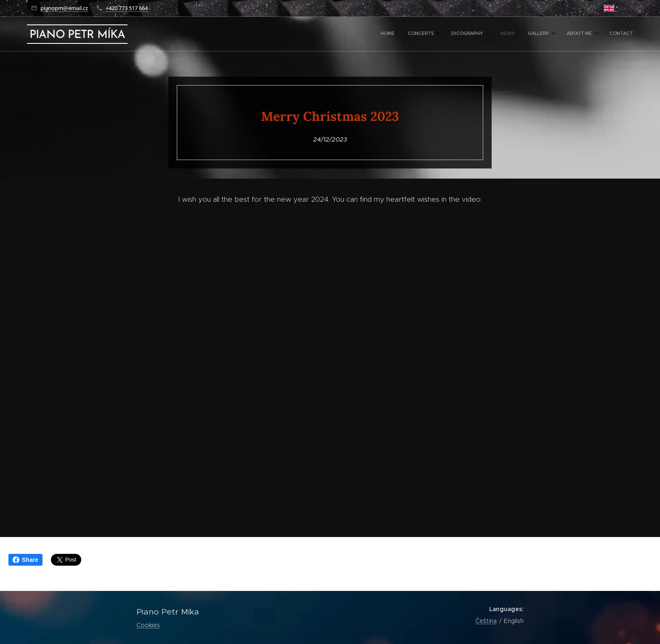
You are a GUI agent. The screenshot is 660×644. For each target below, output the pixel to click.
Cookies (148, 625)
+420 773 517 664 (127, 8)
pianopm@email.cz (64, 8)
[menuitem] (538, 34)
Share (25, 560)
